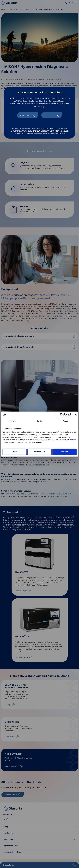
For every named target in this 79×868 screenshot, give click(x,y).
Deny (15, 452)
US (45, 115)
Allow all (65, 452)
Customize (40, 452)
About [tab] (65, 421)
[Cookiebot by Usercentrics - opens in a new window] (62, 415)
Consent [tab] (14, 421)
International (25, 115)
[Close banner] (76, 415)
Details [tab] (40, 421)
